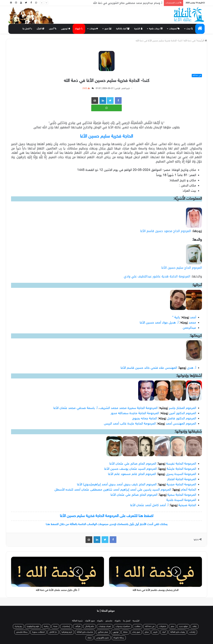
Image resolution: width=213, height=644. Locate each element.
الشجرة (138, 29)
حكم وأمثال (89, 626)
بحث (190, 29)
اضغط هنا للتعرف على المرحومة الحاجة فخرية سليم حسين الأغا (107, 516)
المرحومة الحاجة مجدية (181, 485)
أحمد (193, 317)
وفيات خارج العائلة (178, 632)
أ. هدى (192, 368)
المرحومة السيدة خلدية (181, 500)
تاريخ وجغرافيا (67, 632)
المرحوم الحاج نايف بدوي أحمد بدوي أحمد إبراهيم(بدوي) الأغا (117, 485)
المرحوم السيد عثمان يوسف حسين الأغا (130, 469)
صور (108, 29)
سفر (172, 626)
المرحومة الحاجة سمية (182, 495)
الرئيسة (202, 41)
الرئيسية (136, 621)
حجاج (147, 632)
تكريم (155, 632)
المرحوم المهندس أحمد (181, 424)
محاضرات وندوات (123, 626)
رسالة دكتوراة (119, 638)
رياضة (46, 626)
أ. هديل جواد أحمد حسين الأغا (159, 323)
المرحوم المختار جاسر (182, 408)
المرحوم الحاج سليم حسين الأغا (182, 268)
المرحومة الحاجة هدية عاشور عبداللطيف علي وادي (157, 276)
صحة (55, 626)
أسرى (53, 29)
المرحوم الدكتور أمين (183, 413)
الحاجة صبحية (187, 505)
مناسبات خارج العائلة (85, 632)
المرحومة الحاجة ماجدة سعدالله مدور (135, 413)
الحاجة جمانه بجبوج (145, 418)
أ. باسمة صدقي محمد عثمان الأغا (75, 408)
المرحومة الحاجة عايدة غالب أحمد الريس (130, 424)
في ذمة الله (189, 41)
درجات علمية (156, 29)
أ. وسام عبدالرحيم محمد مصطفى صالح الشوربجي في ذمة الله (128, 3)
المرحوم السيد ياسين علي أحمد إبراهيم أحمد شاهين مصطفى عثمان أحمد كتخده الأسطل (113, 490)
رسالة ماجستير (22, 632)
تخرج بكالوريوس (103, 638)
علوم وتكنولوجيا (33, 626)
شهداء (79, 29)
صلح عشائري (103, 632)
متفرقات (163, 626)
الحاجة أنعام (189, 490)
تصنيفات (174, 29)
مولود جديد (183, 626)
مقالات (137, 626)
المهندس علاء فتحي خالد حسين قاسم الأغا (149, 368)
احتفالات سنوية (38, 632)
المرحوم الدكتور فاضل (182, 418)
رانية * (176, 317)
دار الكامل (53, 632)
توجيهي (66, 29)
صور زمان (136, 632)
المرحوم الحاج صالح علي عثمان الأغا (133, 464)
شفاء (90, 638)
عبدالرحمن (189, 328)
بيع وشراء (18, 626)
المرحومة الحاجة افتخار (182, 479)
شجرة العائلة (77, 621)
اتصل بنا (27, 29)
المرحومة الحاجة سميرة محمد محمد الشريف (129, 408)
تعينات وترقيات (105, 626)
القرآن (41, 29)
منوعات (94, 29)
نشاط (125, 632)
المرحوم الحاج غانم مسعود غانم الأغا (132, 474)
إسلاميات (66, 626)
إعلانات (192, 632)
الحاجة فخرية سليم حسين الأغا (106, 137)
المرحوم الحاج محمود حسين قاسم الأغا (166, 231)
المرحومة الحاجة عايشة (181, 469)
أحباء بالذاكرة (123, 29)
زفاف (194, 626)
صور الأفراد (90, 621)
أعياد (164, 632)
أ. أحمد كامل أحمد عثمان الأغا (149, 505)
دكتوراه (118, 621)
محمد (192, 323)
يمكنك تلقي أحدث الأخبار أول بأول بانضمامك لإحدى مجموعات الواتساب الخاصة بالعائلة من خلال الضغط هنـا (107, 524)
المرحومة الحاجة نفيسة (181, 464)
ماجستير (109, 621)
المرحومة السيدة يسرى (181, 474)
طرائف (78, 626)
